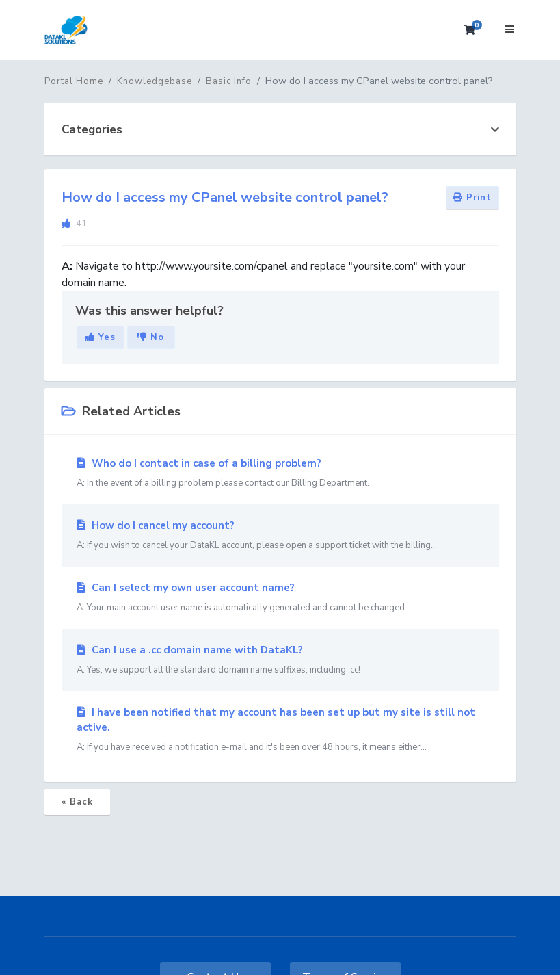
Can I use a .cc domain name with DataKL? (280, 660)
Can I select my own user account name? (280, 598)
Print (472, 198)
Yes (101, 337)
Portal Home (74, 81)
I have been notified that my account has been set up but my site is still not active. (280, 730)
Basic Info (229, 81)
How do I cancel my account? (280, 536)
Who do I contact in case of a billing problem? (280, 473)
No (151, 337)
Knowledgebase (155, 81)
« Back (77, 802)
